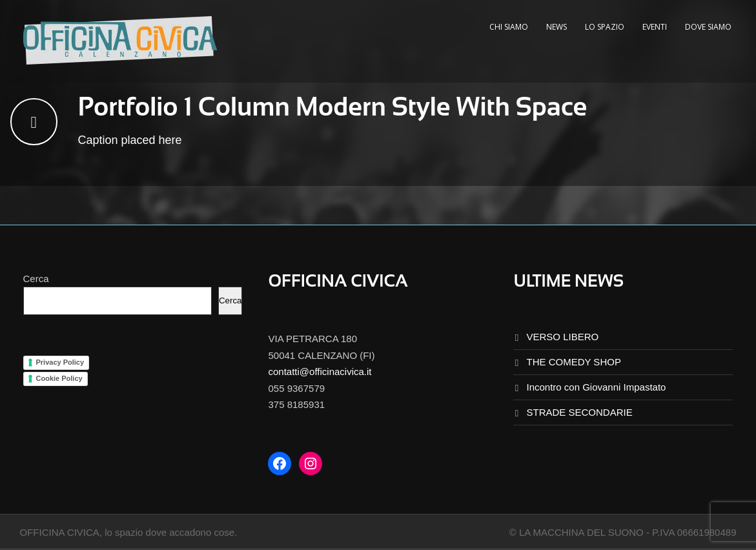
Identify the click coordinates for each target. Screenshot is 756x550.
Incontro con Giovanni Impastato (596, 387)
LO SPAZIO (605, 27)
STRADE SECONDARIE (579, 412)
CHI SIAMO (509, 27)
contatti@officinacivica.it (320, 372)
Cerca (36, 279)
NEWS (557, 27)
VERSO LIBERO (562, 337)
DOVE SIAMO (708, 27)
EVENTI (655, 27)
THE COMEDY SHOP (573, 362)
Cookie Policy (59, 378)
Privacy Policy (60, 362)
